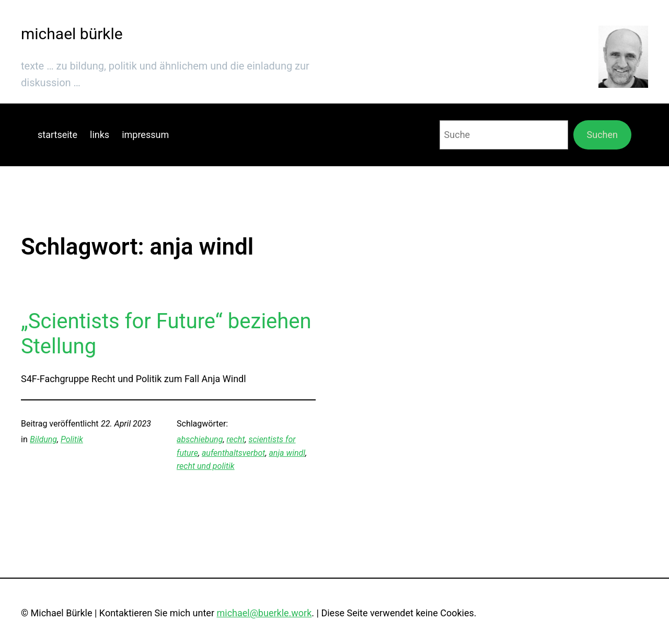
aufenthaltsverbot (233, 453)
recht (235, 439)
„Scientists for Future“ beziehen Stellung (166, 334)
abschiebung (200, 439)
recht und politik (206, 466)
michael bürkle (72, 34)
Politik (72, 439)
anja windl (287, 453)
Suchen (602, 135)
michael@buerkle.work (264, 613)
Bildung (43, 439)
